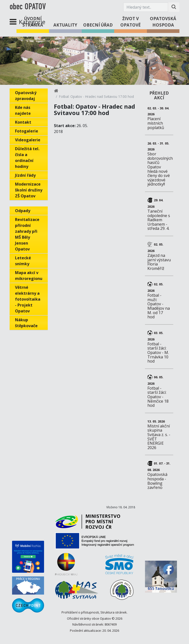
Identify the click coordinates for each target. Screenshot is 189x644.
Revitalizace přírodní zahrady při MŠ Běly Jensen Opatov (27, 234)
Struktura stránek (114, 612)
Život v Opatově (131, 22)
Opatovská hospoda (163, 22)
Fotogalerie (27, 131)
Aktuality (65, 25)
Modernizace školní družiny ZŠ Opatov (29, 190)
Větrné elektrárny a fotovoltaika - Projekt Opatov (28, 299)
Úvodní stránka (33, 22)
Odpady (23, 211)
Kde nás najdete (23, 110)
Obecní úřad (98, 25)
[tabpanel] (94, 61)
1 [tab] (94, 78)
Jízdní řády (25, 175)
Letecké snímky (23, 261)
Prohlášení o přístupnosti (80, 612)
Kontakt (23, 122)
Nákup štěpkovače (26, 323)
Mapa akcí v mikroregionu (29, 276)
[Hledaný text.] (146, 7)
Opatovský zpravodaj (26, 96)
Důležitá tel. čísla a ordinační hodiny (27, 158)
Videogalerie (28, 140)
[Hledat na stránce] (174, 7)
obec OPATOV (28, 7)
